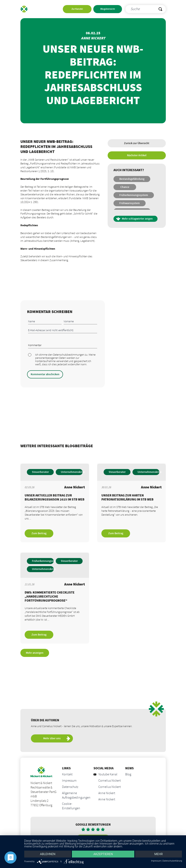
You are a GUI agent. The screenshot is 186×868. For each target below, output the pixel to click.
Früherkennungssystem (134, 195)
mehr (159, 854)
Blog (128, 775)
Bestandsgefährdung (132, 179)
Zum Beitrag (39, 533)
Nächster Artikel (137, 155)
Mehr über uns (57, 739)
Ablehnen (48, 854)
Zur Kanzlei (77, 9)
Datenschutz (70, 787)
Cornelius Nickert (110, 781)
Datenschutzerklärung (172, 861)
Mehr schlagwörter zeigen (137, 219)
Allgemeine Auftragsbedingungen (76, 796)
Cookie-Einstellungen (71, 806)
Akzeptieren (103, 854)
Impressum (69, 781)
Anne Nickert (107, 793)
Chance (125, 187)
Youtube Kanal (105, 775)
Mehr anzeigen (35, 653)
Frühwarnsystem (130, 203)
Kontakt (67, 775)
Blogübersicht (108, 9)
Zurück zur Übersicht (137, 143)
